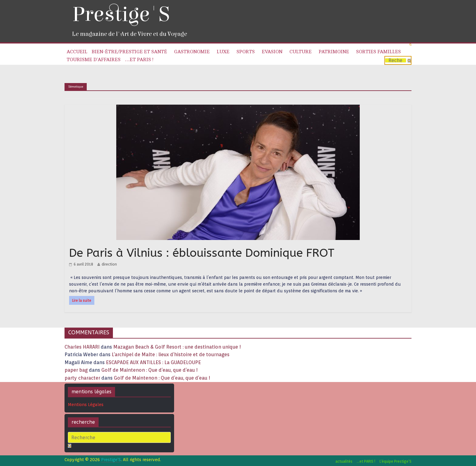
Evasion (272, 52)
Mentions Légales (86, 405)
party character (82, 378)
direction (109, 264)
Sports (246, 52)
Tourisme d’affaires (94, 60)
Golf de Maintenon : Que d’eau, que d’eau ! (150, 370)
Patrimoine (334, 52)
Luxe (223, 52)
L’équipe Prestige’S (395, 461)
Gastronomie (192, 52)
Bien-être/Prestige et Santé (129, 52)
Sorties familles (378, 52)
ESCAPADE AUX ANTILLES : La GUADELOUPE (153, 362)
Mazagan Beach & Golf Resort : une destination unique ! (177, 347)
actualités (344, 461)
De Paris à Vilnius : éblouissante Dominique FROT (202, 253)
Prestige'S (121, 14)
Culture (301, 52)
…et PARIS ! (139, 60)
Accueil (77, 52)
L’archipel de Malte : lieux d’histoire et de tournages (171, 355)
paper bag (76, 370)
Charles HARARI (82, 347)
